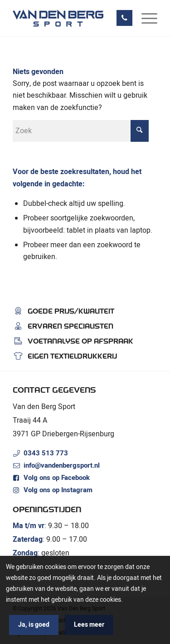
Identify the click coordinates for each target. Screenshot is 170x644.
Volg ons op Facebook (57, 478)
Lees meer (89, 625)
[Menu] (145, 18)
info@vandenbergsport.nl (62, 465)
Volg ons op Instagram (58, 490)
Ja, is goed (34, 625)
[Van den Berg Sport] (70, 18)
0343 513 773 (46, 453)
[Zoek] (81, 131)
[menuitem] (145, 18)
